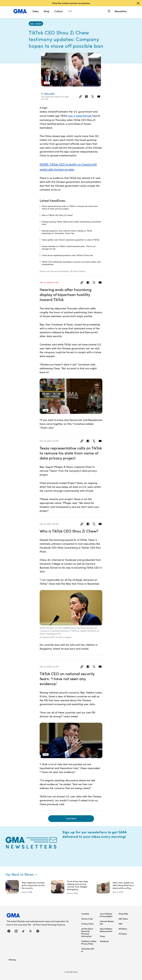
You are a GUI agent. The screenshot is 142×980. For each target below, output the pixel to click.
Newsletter (121, 11)
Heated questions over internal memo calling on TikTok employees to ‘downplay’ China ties (67, 232)
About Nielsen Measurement (106, 930)
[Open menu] (70, 11)
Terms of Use (87, 919)
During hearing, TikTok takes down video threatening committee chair (71, 223)
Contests (85, 914)
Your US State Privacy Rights (106, 915)
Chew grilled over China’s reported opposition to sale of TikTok (71, 240)
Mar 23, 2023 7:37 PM (49, 441)
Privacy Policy (88, 924)
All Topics (123, 934)
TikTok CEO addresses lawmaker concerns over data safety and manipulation (71, 263)
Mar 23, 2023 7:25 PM (49, 524)
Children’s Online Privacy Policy (89, 942)
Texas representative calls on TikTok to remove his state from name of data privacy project (70, 207)
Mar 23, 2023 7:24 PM (49, 667)
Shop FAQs (123, 914)
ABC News (36, 24)
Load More (71, 819)
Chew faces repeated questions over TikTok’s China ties (67, 255)
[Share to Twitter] (93, 97)
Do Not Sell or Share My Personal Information (87, 932)
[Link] (80, 97)
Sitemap (12, 960)
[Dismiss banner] (138, 3)
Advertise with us (88, 950)
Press (102, 936)
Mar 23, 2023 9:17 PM (49, 283)
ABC (121, 924)
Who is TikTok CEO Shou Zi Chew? (57, 215)
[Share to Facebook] (87, 97)
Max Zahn (50, 93)
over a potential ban (80, 116)
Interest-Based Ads (107, 922)
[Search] (109, 11)
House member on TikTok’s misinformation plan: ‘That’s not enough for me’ (69, 247)
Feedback (104, 941)
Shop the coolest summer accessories (71, 3)
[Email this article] (99, 97)
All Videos (123, 929)
